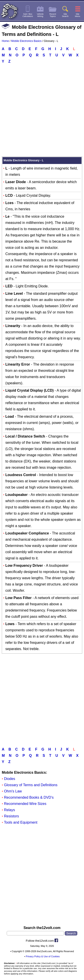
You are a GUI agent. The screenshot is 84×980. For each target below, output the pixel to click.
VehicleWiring (40, 15)
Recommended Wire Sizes (25, 804)
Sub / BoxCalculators (28, 15)
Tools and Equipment (21, 822)
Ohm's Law (13, 791)
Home (5, 41)
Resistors (12, 816)
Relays (9, 810)
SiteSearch (65, 15)
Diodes (10, 779)
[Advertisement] (42, 110)
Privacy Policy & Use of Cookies (43, 956)
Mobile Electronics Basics (26, 41)
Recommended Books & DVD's (29, 797)
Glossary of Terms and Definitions (31, 785)
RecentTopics (53, 15)
